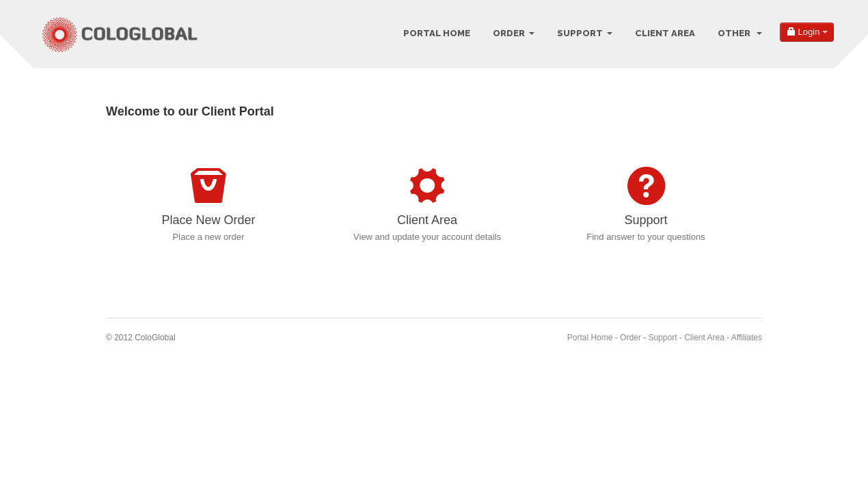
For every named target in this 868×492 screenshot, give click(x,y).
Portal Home (437, 33)
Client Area (665, 33)
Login (807, 32)
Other (740, 33)
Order (514, 33)
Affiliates (747, 338)
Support (585, 33)
